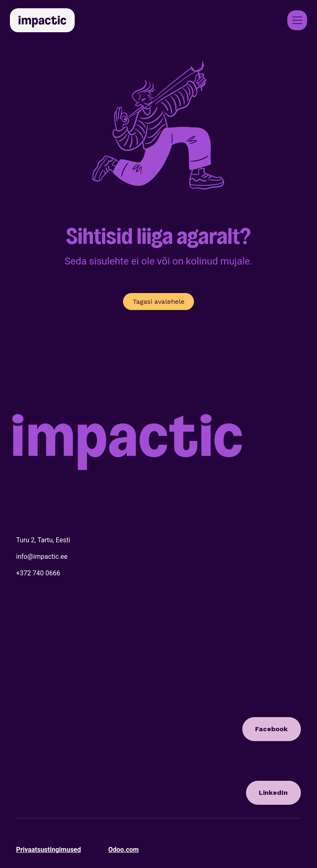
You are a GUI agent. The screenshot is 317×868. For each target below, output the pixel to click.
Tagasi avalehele (158, 302)
